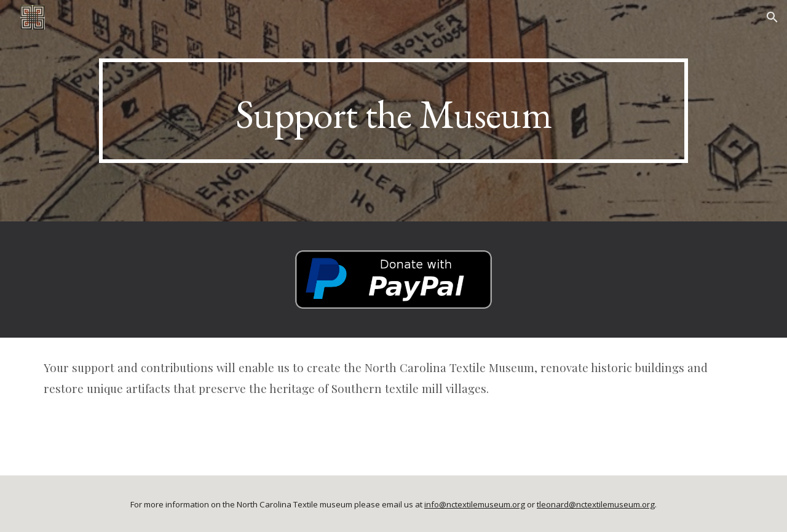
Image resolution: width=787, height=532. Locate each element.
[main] (393, 111)
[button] (772, 17)
